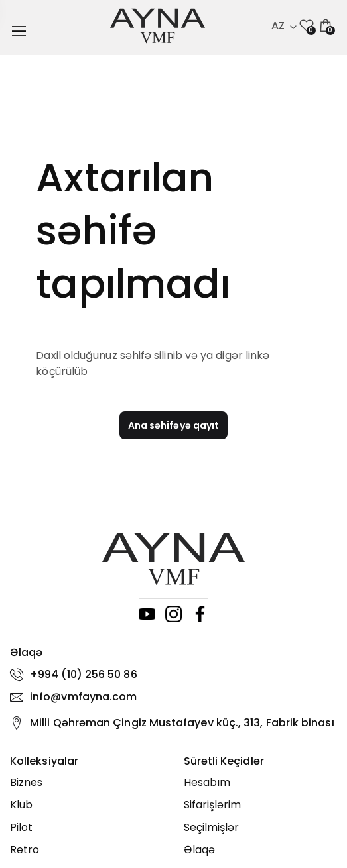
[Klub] (87, 805)
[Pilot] (87, 828)
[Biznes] (87, 783)
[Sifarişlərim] (261, 805)
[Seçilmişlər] (261, 828)
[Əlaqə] (261, 850)
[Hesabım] (261, 783)
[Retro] (87, 850)
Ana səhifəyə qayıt (173, 425)
